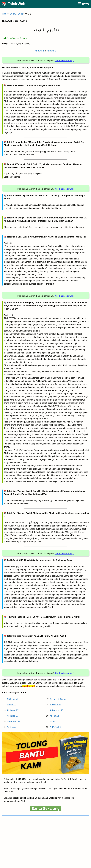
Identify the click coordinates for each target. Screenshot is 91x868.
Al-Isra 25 (11, 705)
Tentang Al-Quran (58, 699)
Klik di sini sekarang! (64, 61)
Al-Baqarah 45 (56, 710)
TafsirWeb (17, 4)
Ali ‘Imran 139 (13, 710)
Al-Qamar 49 (13, 699)
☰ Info (83, 4)
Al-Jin (52, 721)
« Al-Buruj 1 (39, 51)
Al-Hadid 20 (55, 705)
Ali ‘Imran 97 (13, 716)
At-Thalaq (54, 716)
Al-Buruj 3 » (52, 51)
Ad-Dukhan (12, 727)
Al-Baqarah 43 (13, 721)
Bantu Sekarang (45, 809)
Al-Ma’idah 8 (55, 727)
